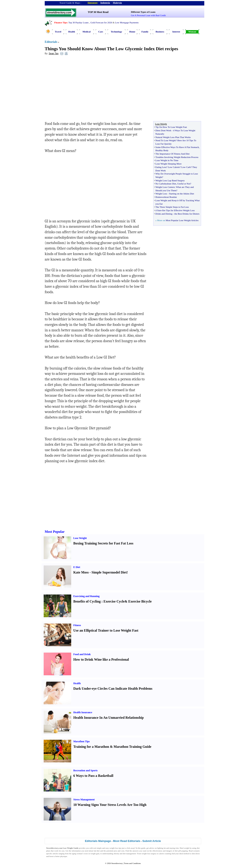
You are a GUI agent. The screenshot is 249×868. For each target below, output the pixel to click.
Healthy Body (162, 150)
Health (72, 32)
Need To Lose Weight (165, 140)
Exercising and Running (86, 596)
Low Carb (186, 167)
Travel (58, 32)
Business (160, 32)
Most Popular (55, 532)
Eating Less (161, 167)
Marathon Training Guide (132, 747)
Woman (192, 32)
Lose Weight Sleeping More (168, 164)
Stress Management (84, 800)
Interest (176, 32)
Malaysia (117, 3)
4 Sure (158, 210)
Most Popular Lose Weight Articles (182, 220)
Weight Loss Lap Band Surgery (170, 180)
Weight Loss (161, 194)
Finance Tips (61, 22)
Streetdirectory (117, 863)
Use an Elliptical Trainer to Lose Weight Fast (106, 630)
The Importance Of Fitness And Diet (172, 154)
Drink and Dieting (164, 214)
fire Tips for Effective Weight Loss (178, 210)
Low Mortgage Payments (127, 22)
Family (145, 32)
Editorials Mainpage (98, 841)
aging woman (77, 854)
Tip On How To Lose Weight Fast (171, 127)
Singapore (93, 3)
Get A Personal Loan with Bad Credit (148, 15)
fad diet (97, 851)
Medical (87, 32)
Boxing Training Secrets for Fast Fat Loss (103, 543)
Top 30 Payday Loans (79, 22)
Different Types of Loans (143, 12)
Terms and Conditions (132, 863)
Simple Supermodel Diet (109, 572)
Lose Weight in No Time (167, 160)
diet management (129, 854)
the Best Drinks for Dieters (187, 214)
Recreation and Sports (85, 770)
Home (132, 32)
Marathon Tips (81, 741)
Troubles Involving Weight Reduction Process (177, 157)
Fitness (77, 625)
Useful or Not (184, 184)
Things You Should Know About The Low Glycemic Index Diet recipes (111, 49)
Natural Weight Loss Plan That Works (173, 137)
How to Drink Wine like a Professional (101, 659)
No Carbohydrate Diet (166, 184)
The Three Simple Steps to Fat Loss (172, 207)
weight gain (95, 854)
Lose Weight (80, 538)
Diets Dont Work (163, 130)
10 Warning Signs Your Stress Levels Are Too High (110, 805)
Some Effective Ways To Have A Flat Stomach (177, 147)
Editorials (51, 42)
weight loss (114, 848)
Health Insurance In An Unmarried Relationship (109, 718)
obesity (116, 854)
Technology (116, 32)
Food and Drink (82, 654)
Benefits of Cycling (87, 601)
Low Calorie (174, 167)
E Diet (77, 567)
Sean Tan (54, 53)
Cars (101, 32)
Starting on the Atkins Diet (182, 194)
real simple (97, 848)
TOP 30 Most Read (98, 12)
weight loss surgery (149, 854)
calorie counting (165, 854)
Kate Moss (81, 572)
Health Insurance (83, 712)
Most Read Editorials (127, 841)
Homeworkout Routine (166, 197)
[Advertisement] (79, 89)
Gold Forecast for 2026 (101, 22)
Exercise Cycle (114, 601)
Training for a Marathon (91, 747)
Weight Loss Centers (165, 187)
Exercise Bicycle (140, 601)
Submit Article (152, 841)
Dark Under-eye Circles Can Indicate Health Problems (113, 689)
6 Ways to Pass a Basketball (93, 776)
